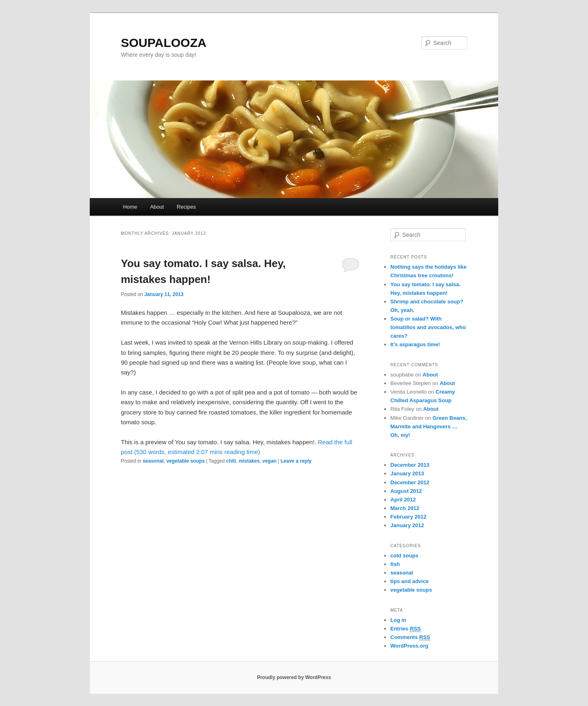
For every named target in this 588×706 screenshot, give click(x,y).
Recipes (186, 207)
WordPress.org (409, 646)
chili (231, 461)
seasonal (153, 461)
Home (130, 207)
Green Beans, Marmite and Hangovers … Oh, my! (429, 426)
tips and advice (410, 581)
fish (395, 564)
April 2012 (403, 500)
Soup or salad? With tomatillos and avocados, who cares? (428, 327)
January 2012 (407, 525)
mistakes (249, 461)
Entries (405, 629)
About (157, 207)
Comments (410, 637)
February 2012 (408, 517)
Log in (398, 620)
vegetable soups (185, 461)
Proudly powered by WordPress (294, 677)
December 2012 (410, 482)
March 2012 (405, 508)
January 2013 (407, 473)
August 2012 (406, 491)
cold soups (404, 556)
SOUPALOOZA (164, 43)
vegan (270, 461)
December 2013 (410, 465)
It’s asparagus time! (415, 344)
